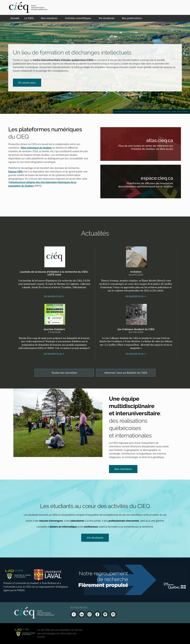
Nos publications (132, 18)
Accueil (15, 18)
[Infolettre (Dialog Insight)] (97, 614)
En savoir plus (27, 83)
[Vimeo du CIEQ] (105, 614)
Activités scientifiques (78, 18)
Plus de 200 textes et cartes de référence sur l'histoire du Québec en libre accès (145, 148)
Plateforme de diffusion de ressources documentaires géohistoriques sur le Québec (145, 185)
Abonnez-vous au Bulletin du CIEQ (126, 373)
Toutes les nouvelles (64, 373)
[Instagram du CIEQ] (90, 614)
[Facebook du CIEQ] (74, 614)
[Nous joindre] (113, 614)
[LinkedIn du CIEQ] (82, 614)
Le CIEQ (29, 18)
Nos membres (49, 18)
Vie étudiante (107, 18)
